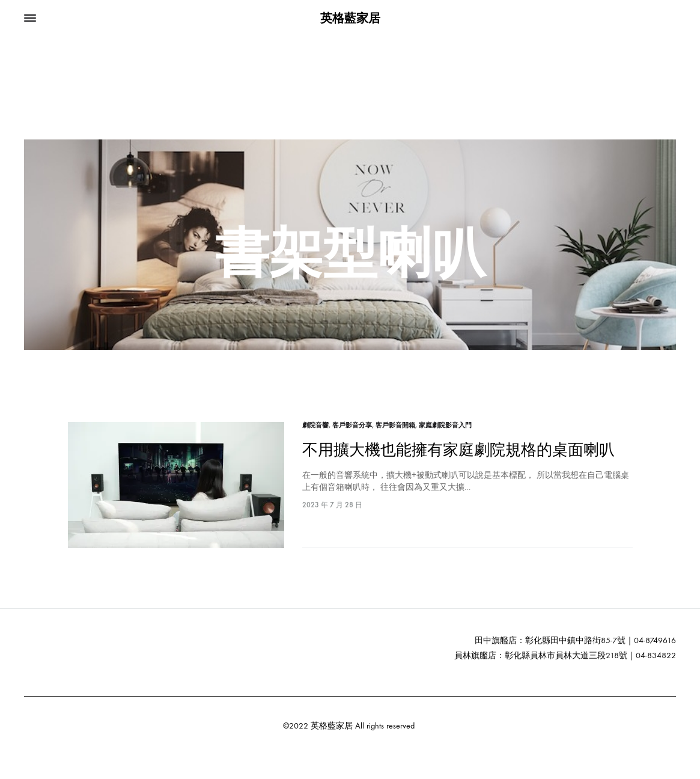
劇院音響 (315, 425)
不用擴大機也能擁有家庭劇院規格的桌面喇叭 (458, 450)
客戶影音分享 (352, 425)
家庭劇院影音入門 (445, 425)
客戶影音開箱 (395, 425)
